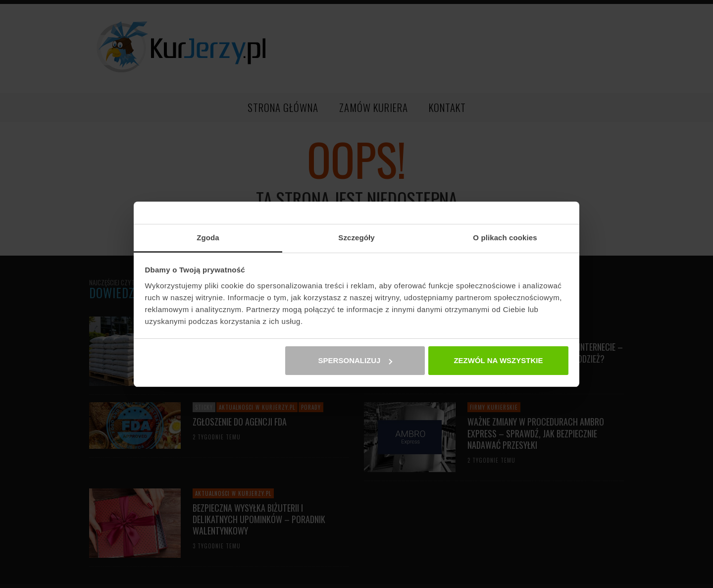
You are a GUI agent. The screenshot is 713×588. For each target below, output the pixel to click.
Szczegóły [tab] (356, 238)
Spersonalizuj (356, 360)
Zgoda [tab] (208, 238)
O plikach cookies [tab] (505, 238)
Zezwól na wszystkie (498, 360)
